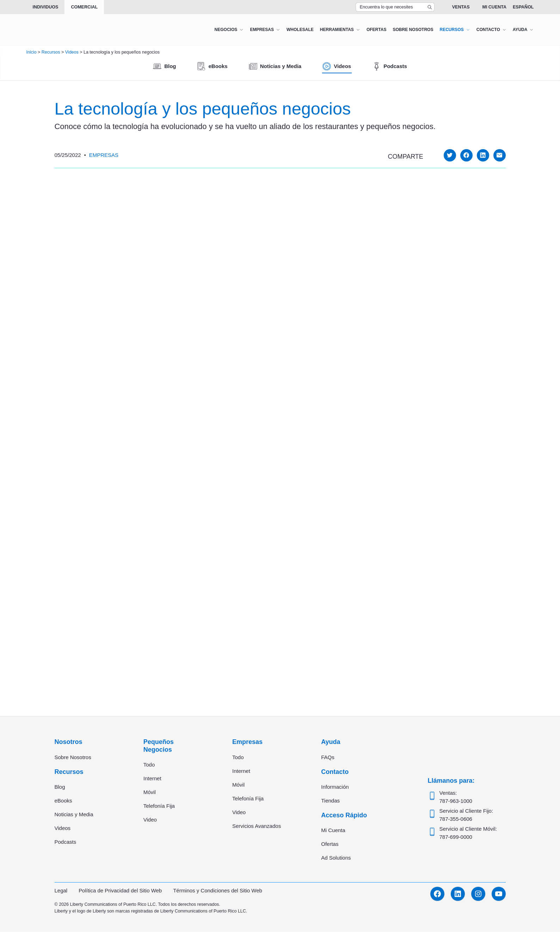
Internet (152, 780)
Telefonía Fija (159, 808)
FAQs (328, 759)
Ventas (461, 7)
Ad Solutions (336, 860)
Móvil (150, 794)
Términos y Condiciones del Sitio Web (218, 893)
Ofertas (330, 846)
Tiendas (330, 802)
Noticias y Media (74, 816)
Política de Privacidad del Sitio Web (120, 893)
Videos (63, 830)
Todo (149, 766)
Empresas (104, 155)
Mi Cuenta (494, 7)
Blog (60, 789)
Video (150, 821)
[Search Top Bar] (395, 7)
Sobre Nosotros (73, 759)
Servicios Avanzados (257, 828)
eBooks (63, 802)
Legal (61, 893)
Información (335, 789)
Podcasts (66, 844)
